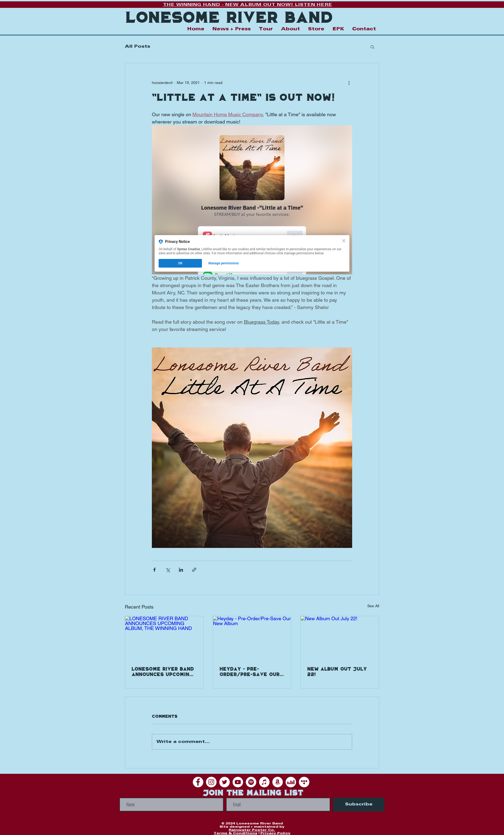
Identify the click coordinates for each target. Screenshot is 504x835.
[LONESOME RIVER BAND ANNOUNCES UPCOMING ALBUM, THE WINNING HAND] (164, 638)
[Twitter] (225, 782)
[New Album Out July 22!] (340, 638)
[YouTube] (238, 782)
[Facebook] (198, 782)
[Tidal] (304, 782)
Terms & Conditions (235, 833)
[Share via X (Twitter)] (168, 570)
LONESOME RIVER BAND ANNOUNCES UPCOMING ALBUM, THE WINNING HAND (163, 672)
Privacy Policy (275, 833)
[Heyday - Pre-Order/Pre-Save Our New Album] (252, 638)
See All (373, 606)
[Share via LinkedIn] (181, 570)
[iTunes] (264, 782)
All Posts (138, 46)
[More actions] (349, 83)
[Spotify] (251, 782)
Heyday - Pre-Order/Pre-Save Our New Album (250, 672)
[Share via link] (194, 570)
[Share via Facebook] (154, 570)
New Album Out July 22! (337, 672)
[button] (372, 47)
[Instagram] (211, 782)
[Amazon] (278, 782)
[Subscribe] (359, 805)
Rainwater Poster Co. (252, 830)
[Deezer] (291, 782)
